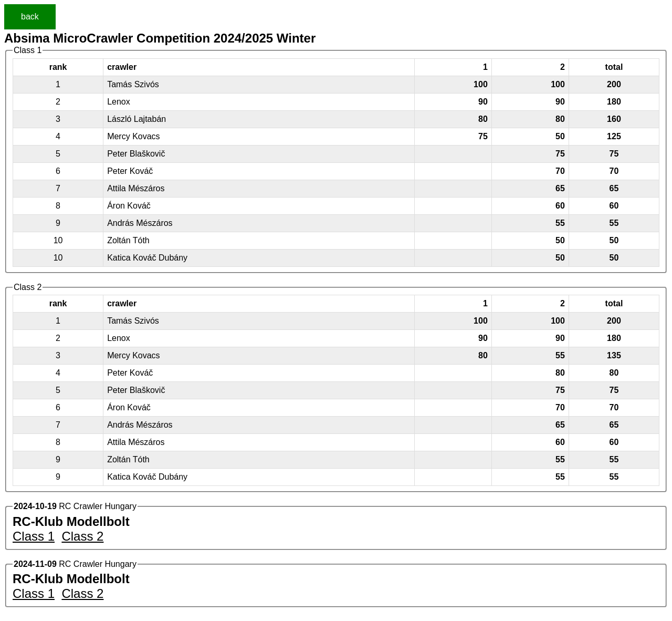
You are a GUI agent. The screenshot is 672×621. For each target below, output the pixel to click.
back (30, 17)
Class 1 (34, 536)
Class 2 (82, 536)
